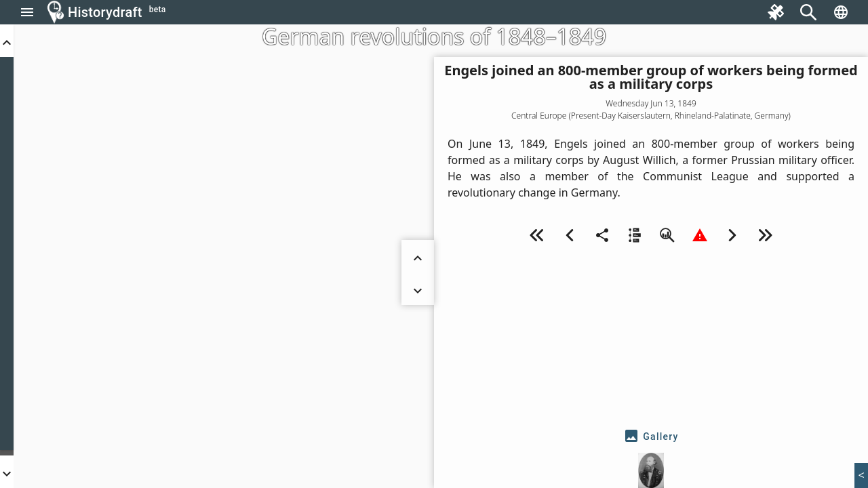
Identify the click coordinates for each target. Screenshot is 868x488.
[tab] (651, 436)
